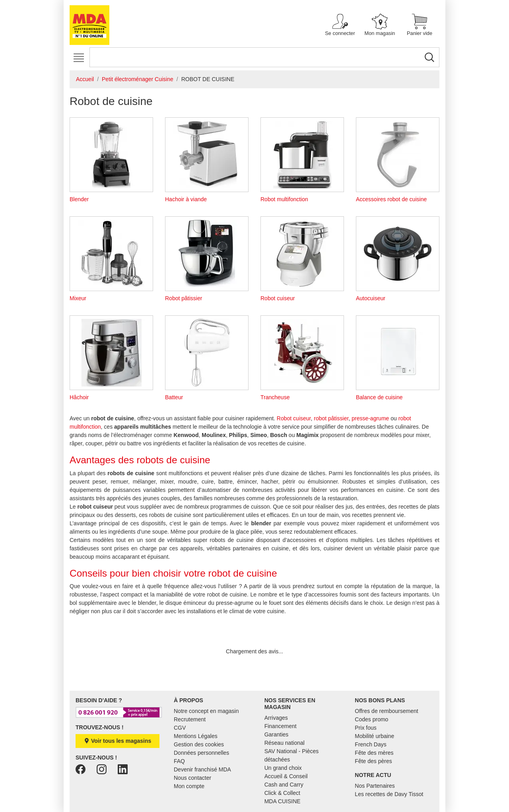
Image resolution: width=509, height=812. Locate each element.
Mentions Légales (196, 736)
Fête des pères (373, 761)
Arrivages (276, 718)
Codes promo (371, 719)
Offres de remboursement (386, 711)
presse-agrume (370, 418)
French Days (370, 744)
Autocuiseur (398, 259)
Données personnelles (201, 753)
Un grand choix (283, 768)
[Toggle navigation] (79, 58)
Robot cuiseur (302, 259)
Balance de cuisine (398, 358)
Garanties (277, 734)
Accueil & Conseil (286, 776)
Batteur (207, 358)
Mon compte (189, 786)
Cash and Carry (284, 785)
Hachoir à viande (207, 160)
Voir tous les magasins (118, 741)
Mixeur (111, 259)
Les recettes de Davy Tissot (389, 794)
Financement (281, 726)
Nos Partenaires (375, 786)
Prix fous (365, 728)
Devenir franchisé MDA (202, 769)
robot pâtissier (331, 418)
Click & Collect (282, 793)
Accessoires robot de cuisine (398, 160)
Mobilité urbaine (374, 736)
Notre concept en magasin (206, 711)
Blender (111, 160)
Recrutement (190, 719)
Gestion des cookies (199, 744)
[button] (340, 25)
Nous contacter (192, 778)
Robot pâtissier (207, 259)
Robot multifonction (302, 160)
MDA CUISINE (283, 801)
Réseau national (285, 743)
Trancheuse (302, 358)
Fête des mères (374, 753)
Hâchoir (111, 358)
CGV (180, 728)
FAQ (179, 761)
